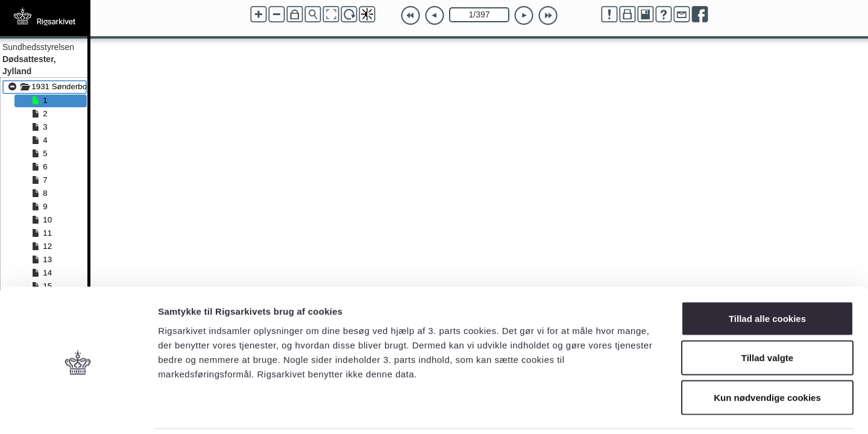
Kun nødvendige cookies (767, 355)
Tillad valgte (767, 316)
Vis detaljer (627, 410)
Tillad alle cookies (767, 276)
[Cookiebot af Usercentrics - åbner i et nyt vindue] (78, 410)
